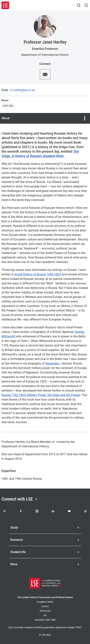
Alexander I (53, 363)
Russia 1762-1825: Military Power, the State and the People (41, 395)
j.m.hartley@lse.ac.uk (22, 90)
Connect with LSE (19, 499)
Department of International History (45, 55)
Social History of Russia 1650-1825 (37, 274)
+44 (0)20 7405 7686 (45, 620)
